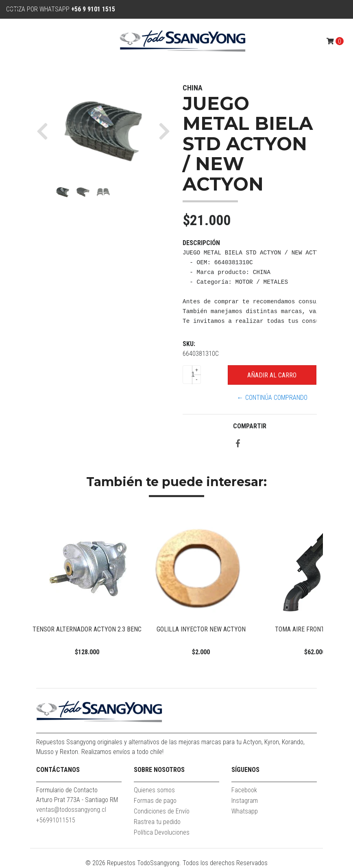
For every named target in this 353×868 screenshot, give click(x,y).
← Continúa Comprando (272, 398)
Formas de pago (155, 801)
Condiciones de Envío (162, 811)
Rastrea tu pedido (157, 822)
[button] (45, 131)
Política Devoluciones (162, 832)
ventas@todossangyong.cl (71, 810)
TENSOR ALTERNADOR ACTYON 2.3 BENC (87, 629)
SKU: (189, 344)
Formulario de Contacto (67, 790)
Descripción (201, 243)
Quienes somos (154, 790)
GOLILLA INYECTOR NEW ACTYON (201, 629)
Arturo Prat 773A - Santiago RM (77, 800)
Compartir (250, 426)
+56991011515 (56, 820)
